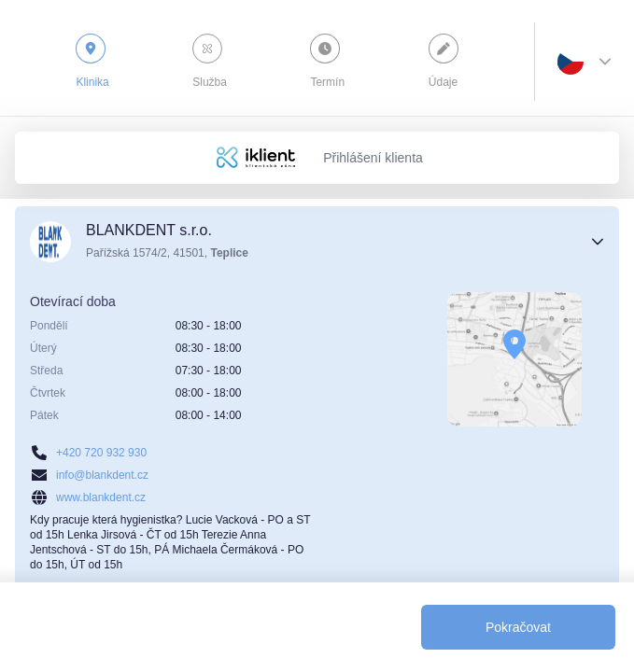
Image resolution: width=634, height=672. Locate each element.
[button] (317, 242)
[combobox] (571, 62)
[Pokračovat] (518, 627)
